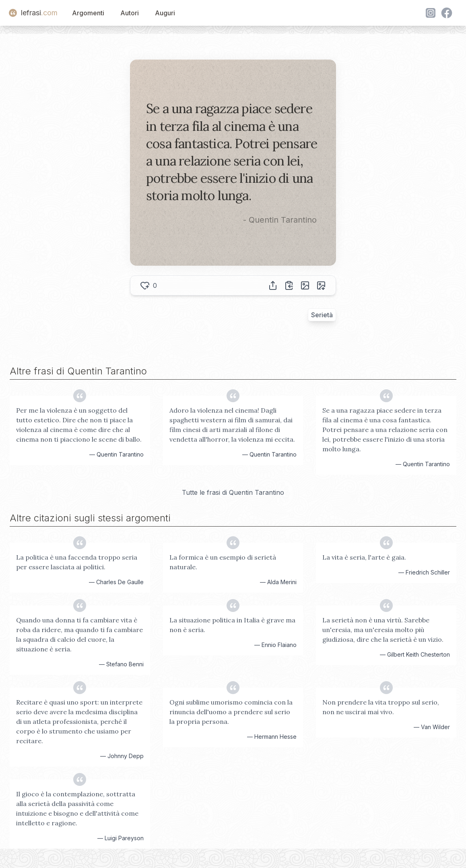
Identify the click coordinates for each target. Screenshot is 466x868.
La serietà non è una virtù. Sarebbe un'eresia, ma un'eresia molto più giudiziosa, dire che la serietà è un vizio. (383, 630)
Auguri (165, 13)
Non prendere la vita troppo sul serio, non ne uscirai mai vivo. (381, 707)
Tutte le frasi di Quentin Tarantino (233, 492)
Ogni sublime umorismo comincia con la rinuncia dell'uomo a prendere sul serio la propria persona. (231, 712)
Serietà (322, 315)
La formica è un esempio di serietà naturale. (223, 562)
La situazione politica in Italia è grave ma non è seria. (232, 625)
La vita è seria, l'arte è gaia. (364, 557)
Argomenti (88, 13)
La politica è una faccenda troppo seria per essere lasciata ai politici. (77, 562)
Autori (130, 13)
